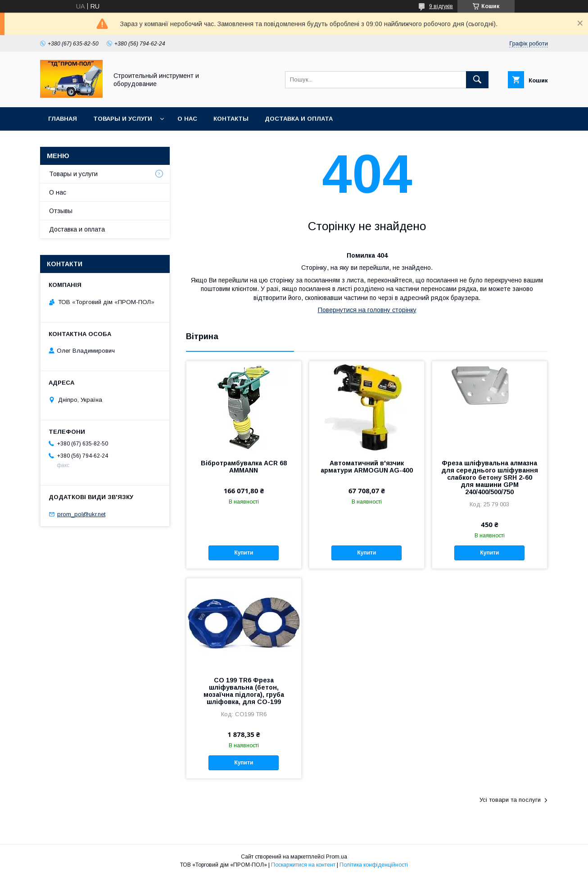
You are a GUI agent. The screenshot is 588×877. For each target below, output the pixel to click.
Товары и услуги (123, 119)
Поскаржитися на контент (303, 865)
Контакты (231, 119)
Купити (244, 553)
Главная (63, 119)
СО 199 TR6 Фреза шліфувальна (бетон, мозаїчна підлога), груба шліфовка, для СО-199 (244, 691)
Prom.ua (337, 857)
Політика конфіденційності (374, 865)
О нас (187, 119)
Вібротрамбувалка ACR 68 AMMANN (244, 467)
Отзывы (61, 211)
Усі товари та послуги (510, 800)
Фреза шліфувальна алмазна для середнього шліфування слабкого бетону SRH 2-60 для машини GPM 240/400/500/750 (490, 477)
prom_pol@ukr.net (81, 514)
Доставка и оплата (299, 119)
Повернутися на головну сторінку (367, 310)
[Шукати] (477, 80)
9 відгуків (441, 6)
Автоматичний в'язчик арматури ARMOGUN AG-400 (367, 467)
